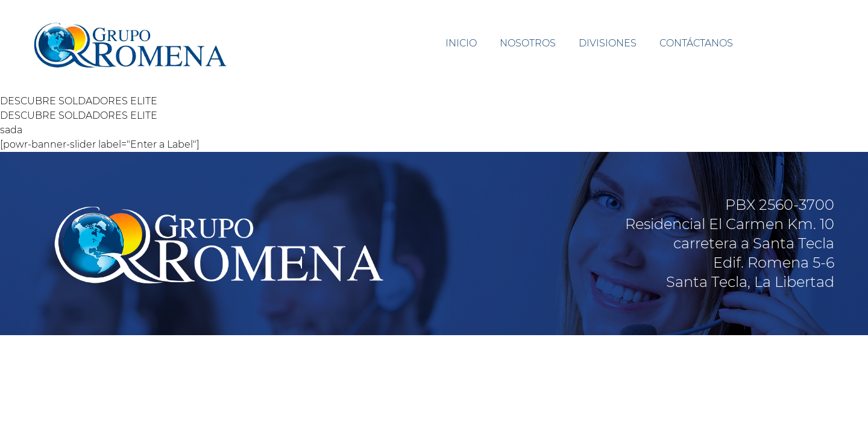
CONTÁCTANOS (696, 43)
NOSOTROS (528, 43)
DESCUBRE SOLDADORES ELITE (79, 101)
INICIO (461, 43)
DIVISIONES (608, 43)
